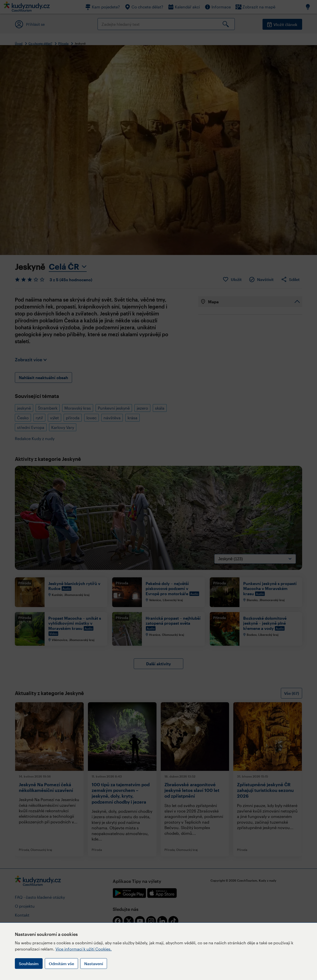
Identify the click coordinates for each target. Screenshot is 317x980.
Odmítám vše (61, 964)
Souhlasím (29, 964)
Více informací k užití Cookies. (84, 949)
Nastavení (94, 964)
